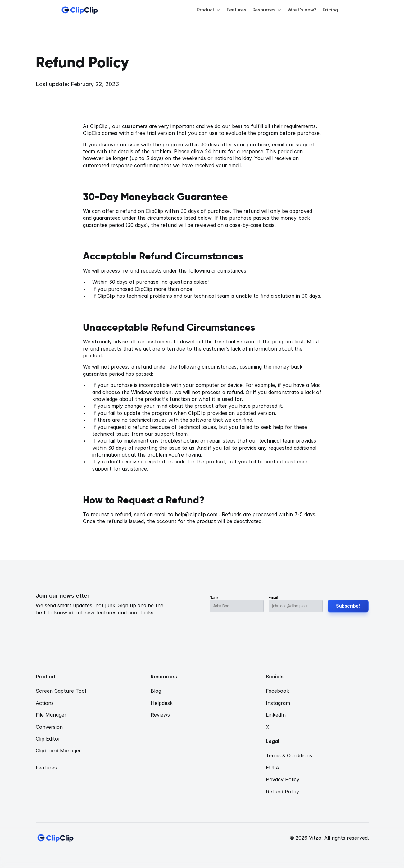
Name (215, 598)
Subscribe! (348, 606)
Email (273, 598)
